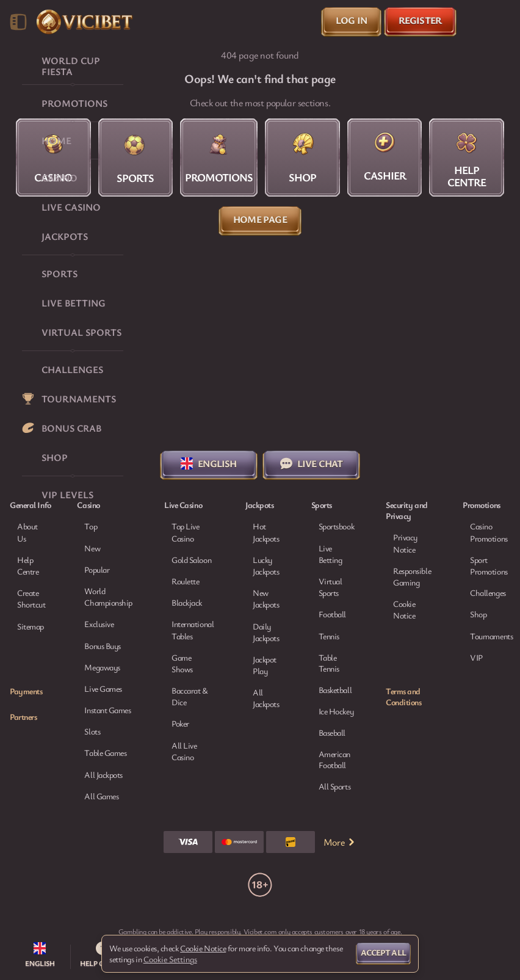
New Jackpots (266, 598)
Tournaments (491, 636)
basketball (335, 690)
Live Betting (330, 554)
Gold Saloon (191, 560)
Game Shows (182, 663)
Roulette (185, 581)
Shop (478, 614)
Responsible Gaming (412, 576)
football (332, 614)
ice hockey (336, 711)
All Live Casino (184, 751)
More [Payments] (340, 842)
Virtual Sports (330, 587)
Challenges (488, 593)
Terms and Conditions (404, 697)
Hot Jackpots (266, 532)
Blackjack (187, 602)
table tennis (329, 663)
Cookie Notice (404, 609)
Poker (180, 723)
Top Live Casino (185, 532)
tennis (329, 636)
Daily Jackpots (266, 632)
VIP (476, 657)
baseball (332, 733)
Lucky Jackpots (266, 565)
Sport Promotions (489, 565)
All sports (335, 786)
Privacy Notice (405, 543)
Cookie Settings (170, 959)
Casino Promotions (489, 532)
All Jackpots (266, 698)
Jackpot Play (265, 665)
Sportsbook (337, 526)
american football (334, 760)
